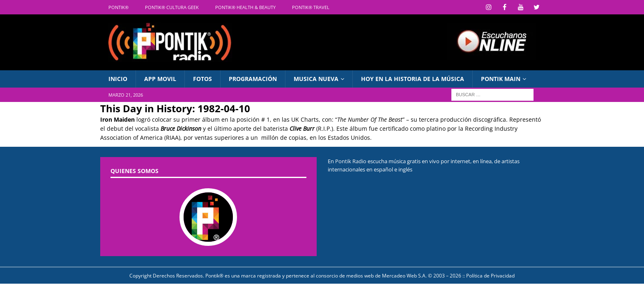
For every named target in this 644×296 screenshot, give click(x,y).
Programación (253, 79)
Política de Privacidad (490, 276)
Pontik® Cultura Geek (172, 7)
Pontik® (118, 7)
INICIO (118, 79)
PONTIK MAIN (501, 79)
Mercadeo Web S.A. (404, 276)
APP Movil (160, 79)
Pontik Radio (351, 161)
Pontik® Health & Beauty (245, 7)
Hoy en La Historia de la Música (413, 79)
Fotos (202, 79)
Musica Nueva (316, 79)
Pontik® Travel (311, 7)
